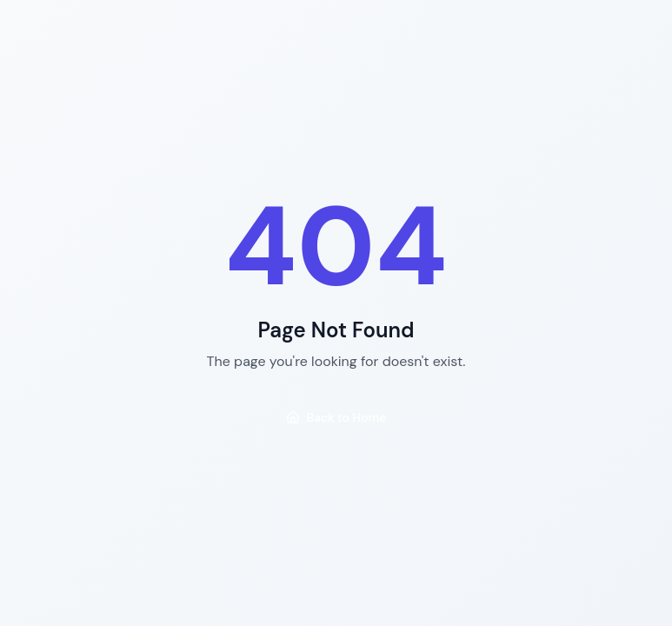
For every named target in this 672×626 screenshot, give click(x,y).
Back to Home (336, 417)
